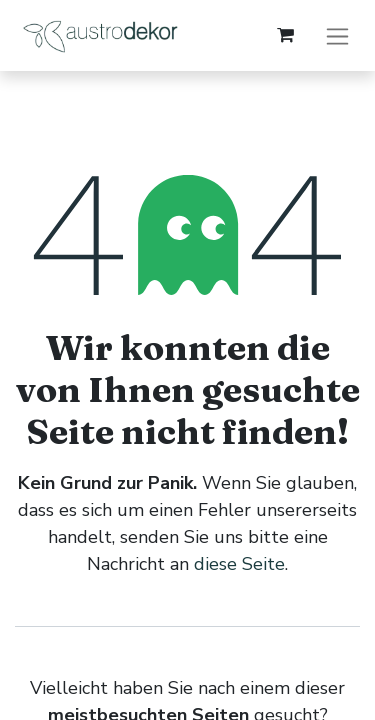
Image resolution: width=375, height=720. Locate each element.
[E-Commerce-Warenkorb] (285, 35)
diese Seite (239, 564)
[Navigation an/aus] (337, 35)
